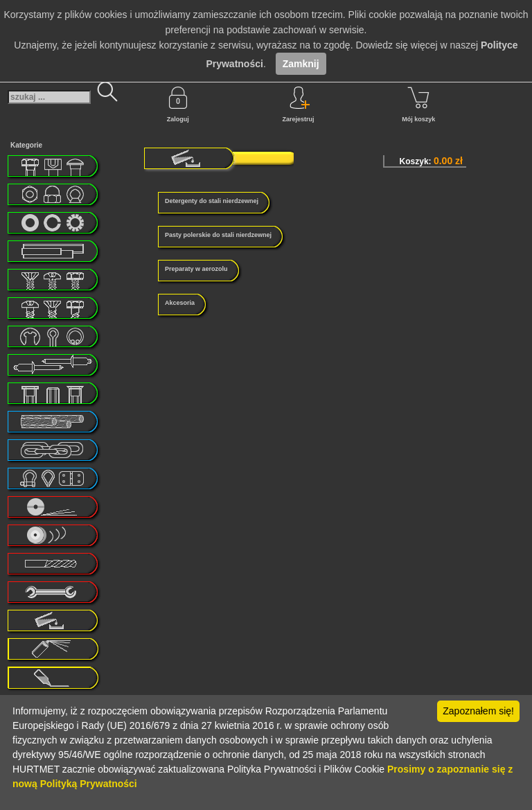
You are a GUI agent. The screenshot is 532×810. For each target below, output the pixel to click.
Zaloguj (178, 105)
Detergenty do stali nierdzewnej (212, 201)
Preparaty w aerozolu (196, 269)
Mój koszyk (418, 105)
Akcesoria (180, 303)
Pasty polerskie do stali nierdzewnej (218, 235)
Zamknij (301, 64)
